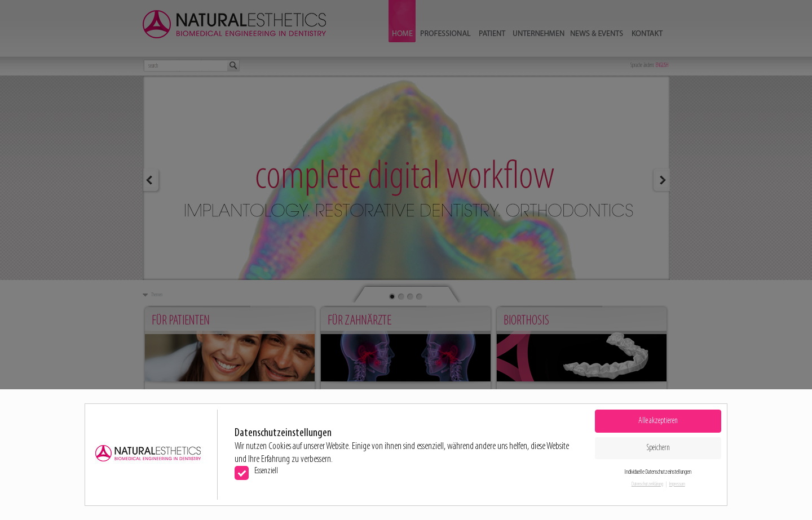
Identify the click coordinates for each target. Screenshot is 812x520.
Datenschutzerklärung (647, 484)
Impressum (677, 484)
